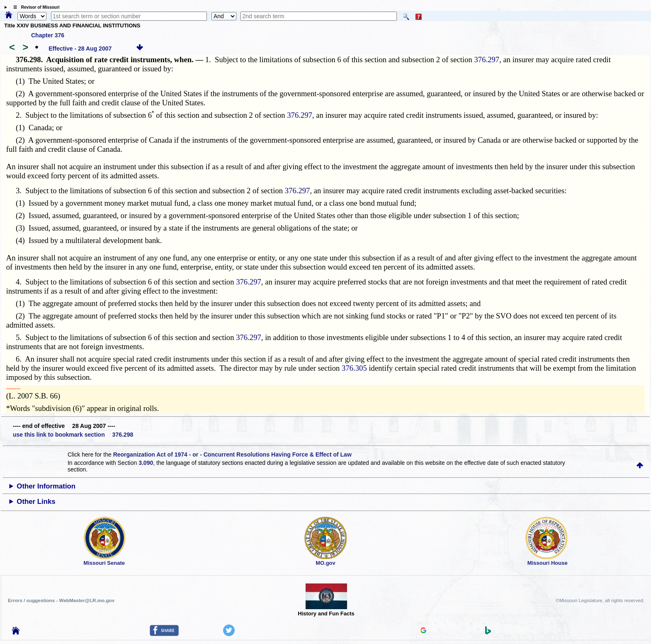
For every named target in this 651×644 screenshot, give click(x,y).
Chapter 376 (48, 35)
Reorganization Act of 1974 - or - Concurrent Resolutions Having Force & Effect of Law (232, 454)
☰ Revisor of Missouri (34, 7)
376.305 (354, 368)
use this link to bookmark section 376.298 (73, 435)
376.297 (487, 60)
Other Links (36, 502)
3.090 (146, 463)
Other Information (46, 486)
